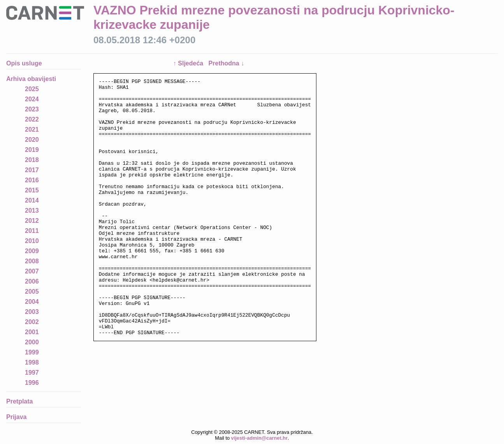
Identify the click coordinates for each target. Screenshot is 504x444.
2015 (32, 190)
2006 (32, 281)
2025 (32, 89)
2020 (32, 140)
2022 (32, 119)
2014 (32, 200)
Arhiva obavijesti (31, 79)
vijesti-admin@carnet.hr (259, 438)
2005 (32, 292)
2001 (32, 332)
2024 (32, 99)
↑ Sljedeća (189, 63)
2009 (32, 251)
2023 (32, 109)
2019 (32, 150)
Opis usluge (24, 63)
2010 (32, 241)
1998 (32, 362)
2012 (32, 221)
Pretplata (19, 401)
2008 (32, 261)
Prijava (16, 417)
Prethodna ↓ (227, 63)
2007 (32, 271)
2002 (32, 322)
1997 (32, 373)
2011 (32, 231)
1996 (32, 383)
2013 (32, 211)
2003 (32, 312)
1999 (32, 352)
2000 (32, 342)
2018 (32, 160)
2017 (32, 170)
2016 (32, 180)
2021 (32, 129)
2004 (32, 302)
